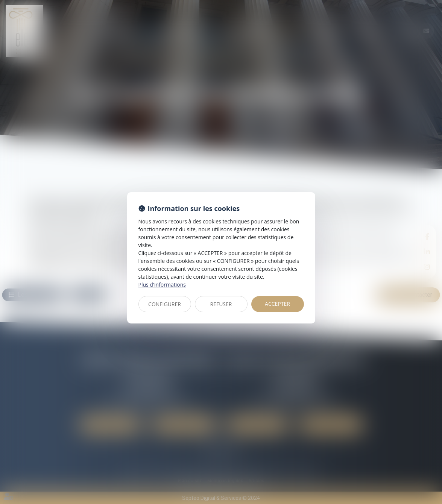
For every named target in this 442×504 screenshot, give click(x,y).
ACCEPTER (277, 304)
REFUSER (221, 304)
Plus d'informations (162, 285)
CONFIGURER (165, 304)
